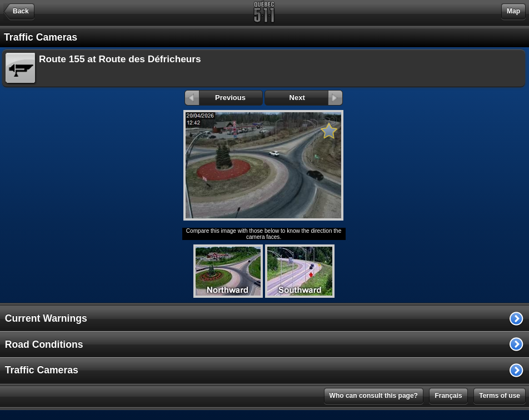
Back (21, 11)
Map (513, 11)
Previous (215, 97)
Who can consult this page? (374, 396)
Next (316, 97)
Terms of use (500, 396)
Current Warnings (46, 318)
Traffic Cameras (42, 370)
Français (448, 396)
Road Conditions (44, 344)
